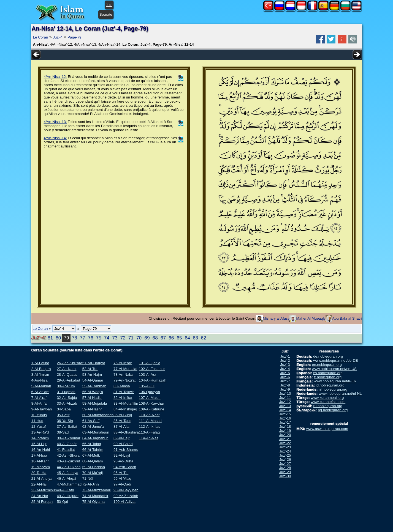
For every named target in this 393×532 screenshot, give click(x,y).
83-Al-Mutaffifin (126, 403)
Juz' (109, 5)
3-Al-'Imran (40, 375)
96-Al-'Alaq (122, 478)
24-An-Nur (40, 496)
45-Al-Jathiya (67, 473)
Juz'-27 (285, 464)
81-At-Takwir (124, 392)
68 (155, 338)
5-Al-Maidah (41, 386)
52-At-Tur (90, 369)
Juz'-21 (285, 439)
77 (82, 338)
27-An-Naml (67, 369)
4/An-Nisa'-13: (55, 122)
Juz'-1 (285, 356)
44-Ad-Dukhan (69, 467)
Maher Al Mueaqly (311, 318)
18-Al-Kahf (40, 461)
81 (50, 338)
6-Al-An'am (40, 392)
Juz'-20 (285, 435)
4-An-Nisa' (40, 380)
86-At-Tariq (122, 421)
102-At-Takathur (152, 369)
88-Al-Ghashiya (126, 432)
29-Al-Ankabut (68, 380)
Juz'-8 (285, 385)
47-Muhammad (69, 484)
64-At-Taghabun (95, 438)
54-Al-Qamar (93, 380)
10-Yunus (39, 415)
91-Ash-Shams (126, 450)
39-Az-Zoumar (68, 438)
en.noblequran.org (327, 365)
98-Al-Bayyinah (126, 490)
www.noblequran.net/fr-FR (335, 381)
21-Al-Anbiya (42, 478)
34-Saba (64, 409)
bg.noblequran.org (333, 410)
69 (147, 338)
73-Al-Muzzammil (97, 490)
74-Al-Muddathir (95, 496)
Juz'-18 (285, 427)
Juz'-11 (285, 398)
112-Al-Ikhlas (150, 427)
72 (123, 338)
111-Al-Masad (150, 421)
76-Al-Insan (123, 363)
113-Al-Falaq (149, 432)
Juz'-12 (285, 402)
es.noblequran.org (328, 373)
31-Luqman (66, 392)
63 (195, 338)
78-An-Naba (123, 375)
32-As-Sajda (67, 398)
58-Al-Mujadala (95, 403)
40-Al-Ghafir (67, 444)
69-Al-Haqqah (94, 467)
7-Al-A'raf (39, 398)
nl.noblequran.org (333, 389)
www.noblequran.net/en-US (334, 369)
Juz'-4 (58, 37)
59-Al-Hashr (92, 409)
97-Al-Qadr (122, 484)
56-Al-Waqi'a (93, 392)
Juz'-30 (285, 476)
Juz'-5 (285, 373)
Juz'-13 (285, 406)
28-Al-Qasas (67, 375)
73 (115, 338)
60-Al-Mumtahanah (98, 415)
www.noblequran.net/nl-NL (340, 393)
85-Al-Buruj (123, 415)
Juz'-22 (285, 443)
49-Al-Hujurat (68, 496)
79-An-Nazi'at (124, 380)
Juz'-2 (285, 360)
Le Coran (41, 37)
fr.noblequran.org (328, 377)
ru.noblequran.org (328, 406)
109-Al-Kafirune (152, 409)
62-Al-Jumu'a (93, 427)
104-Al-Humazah (153, 380)
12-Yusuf (39, 427)
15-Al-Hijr (39, 444)
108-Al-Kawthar (151, 403)
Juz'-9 (285, 389)
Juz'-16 (285, 418)
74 (107, 338)
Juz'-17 (285, 422)
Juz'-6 (285, 377)
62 (203, 338)
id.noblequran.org (330, 385)
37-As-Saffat (67, 427)
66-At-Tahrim (93, 450)
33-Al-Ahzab (67, 403)
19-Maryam (41, 467)
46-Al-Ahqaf (66, 478)
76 (90, 338)
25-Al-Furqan (42, 502)
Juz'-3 (285, 365)
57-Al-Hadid (92, 398)
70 (139, 338)
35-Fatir (63, 415)
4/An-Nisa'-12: (55, 77)
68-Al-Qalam (93, 461)
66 (171, 338)
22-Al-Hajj (40, 484)
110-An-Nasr (149, 415)
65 (179, 338)
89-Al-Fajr (122, 438)
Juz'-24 (285, 451)
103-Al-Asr (147, 375)
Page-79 (74, 37)
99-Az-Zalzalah (126, 496)
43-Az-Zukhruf (68, 461)
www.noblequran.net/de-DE (335, 360)
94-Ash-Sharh (125, 467)
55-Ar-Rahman (94, 386)
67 (163, 338)
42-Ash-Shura (68, 455)
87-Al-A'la (121, 427)
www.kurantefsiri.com (328, 402)
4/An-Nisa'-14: (55, 138)
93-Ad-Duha (123, 461)
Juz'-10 (285, 393)
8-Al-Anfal (40, 403)
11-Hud (37, 421)
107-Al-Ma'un (150, 398)
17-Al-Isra (39, 455)
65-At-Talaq (92, 444)
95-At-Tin (121, 473)
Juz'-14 (285, 410)
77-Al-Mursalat (125, 369)
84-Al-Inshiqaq (125, 409)
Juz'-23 (285, 447)
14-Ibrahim (40, 438)
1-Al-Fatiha (40, 363)
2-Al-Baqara (41, 369)
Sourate (106, 14)
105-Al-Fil (147, 386)
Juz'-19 (285, 431)
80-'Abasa (122, 386)
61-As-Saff (91, 421)
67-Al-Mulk (91, 455)
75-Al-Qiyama (93, 502)
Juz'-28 (285, 468)
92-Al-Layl (122, 455)
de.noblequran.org (328, 356)
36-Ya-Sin (65, 421)
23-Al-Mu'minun (44, 490)
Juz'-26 (285, 460)
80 (58, 338)
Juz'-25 (285, 455)
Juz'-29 (285, 472)
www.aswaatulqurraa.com (327, 429)
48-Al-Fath (65, 490)
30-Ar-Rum (66, 386)
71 (131, 338)
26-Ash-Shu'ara (69, 363)
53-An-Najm (92, 375)
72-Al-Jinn (91, 484)
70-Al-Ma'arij (93, 473)
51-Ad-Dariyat (94, 363)
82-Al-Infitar (123, 398)
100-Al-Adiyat (124, 502)
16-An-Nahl (41, 450)
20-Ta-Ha (39, 473)
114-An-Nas (149, 438)
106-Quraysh (149, 392)
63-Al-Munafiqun (96, 432)
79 (66, 338)
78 (74, 338)
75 (99, 338)
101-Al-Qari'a (150, 363)
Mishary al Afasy (276, 318)
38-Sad (63, 432)
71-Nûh (88, 478)
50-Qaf (62, 502)
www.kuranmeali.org (327, 398)
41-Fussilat (66, 450)
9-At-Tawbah (42, 409)
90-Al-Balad (123, 444)
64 (187, 338)
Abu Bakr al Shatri (347, 318)
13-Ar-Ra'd (40, 432)
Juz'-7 (285, 381)
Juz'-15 (285, 414)
